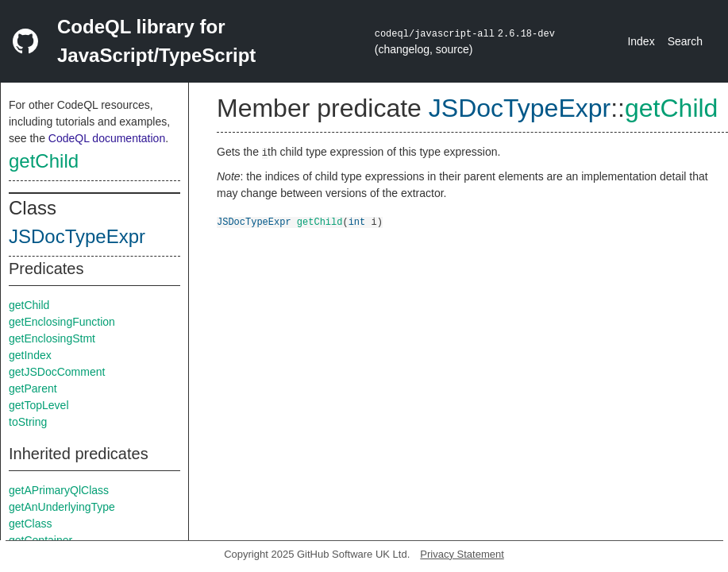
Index (641, 41)
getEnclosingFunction (62, 322)
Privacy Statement (462, 554)
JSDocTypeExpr (77, 236)
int (357, 221)
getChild (44, 161)
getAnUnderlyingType (62, 507)
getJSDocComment (57, 372)
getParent (33, 388)
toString (28, 422)
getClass (30, 524)
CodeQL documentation (107, 138)
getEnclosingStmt (52, 338)
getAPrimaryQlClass (59, 490)
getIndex (30, 355)
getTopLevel (39, 405)
